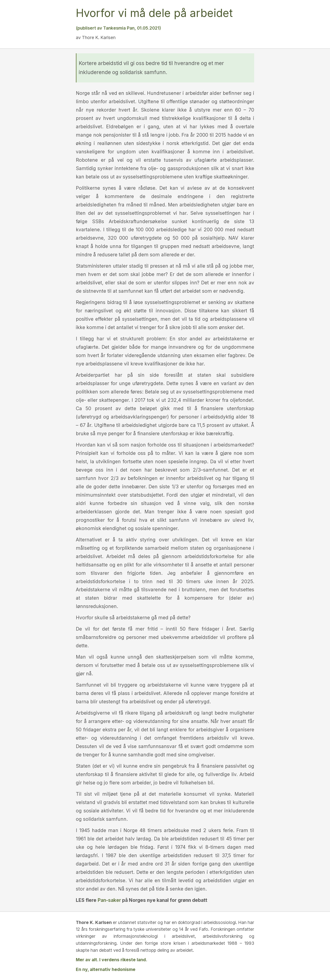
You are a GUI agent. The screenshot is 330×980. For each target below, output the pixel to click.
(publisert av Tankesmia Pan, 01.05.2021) (118, 28)
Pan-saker (109, 900)
